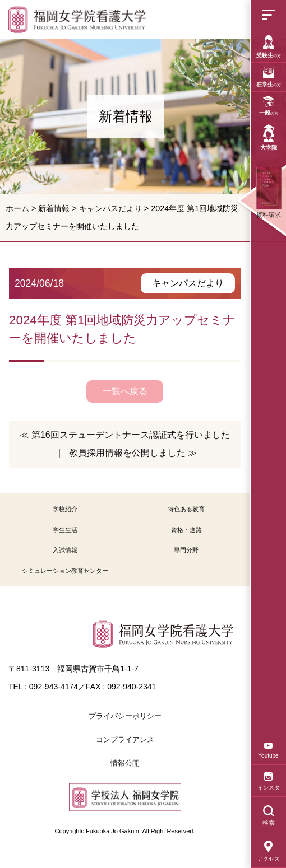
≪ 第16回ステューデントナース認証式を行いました (124, 435)
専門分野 (186, 550)
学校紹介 (65, 509)
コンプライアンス (125, 739)
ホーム (17, 208)
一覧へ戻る (125, 391)
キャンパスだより (110, 208)
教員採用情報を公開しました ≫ (133, 453)
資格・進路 (186, 530)
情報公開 (125, 763)
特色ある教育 (186, 509)
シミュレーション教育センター (65, 571)
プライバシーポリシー (125, 716)
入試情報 (65, 550)
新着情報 (54, 208)
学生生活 (65, 530)
